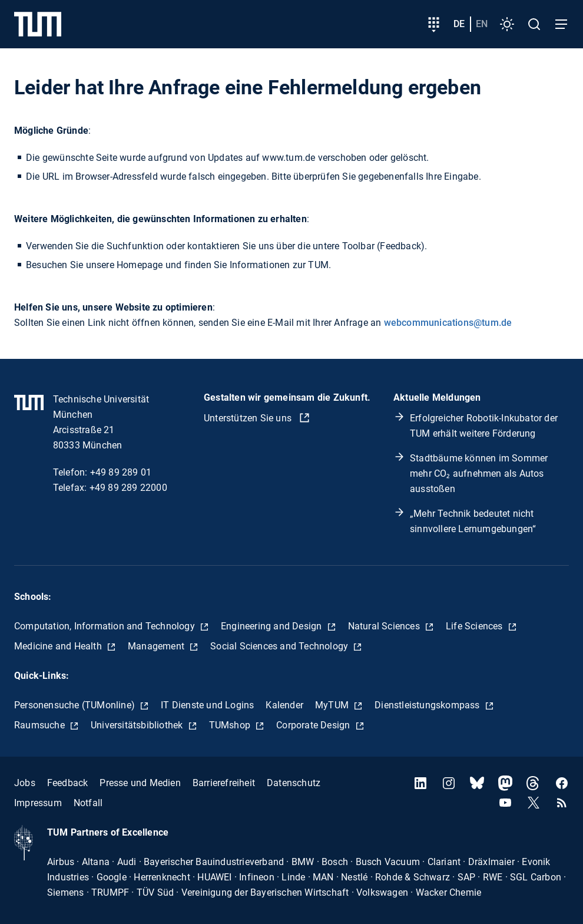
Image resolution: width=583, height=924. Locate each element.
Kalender (284, 705)
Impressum (38, 803)
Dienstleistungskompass (428, 705)
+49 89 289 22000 (128, 488)
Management (157, 646)
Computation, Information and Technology (106, 626)
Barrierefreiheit (224, 783)
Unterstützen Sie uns (249, 418)
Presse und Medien (140, 783)
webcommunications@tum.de (448, 323)
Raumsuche (41, 725)
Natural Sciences (385, 626)
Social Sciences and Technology (280, 646)
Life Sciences (476, 626)
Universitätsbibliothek (138, 725)
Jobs (25, 783)
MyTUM (333, 705)
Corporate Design (314, 725)
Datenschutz (294, 783)
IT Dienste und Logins (207, 705)
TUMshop (231, 725)
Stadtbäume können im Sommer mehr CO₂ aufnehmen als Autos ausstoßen (479, 473)
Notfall (88, 803)
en (482, 24)
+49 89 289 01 (121, 472)
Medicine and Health (59, 646)
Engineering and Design (273, 626)
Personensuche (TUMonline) (76, 705)
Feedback (68, 783)
